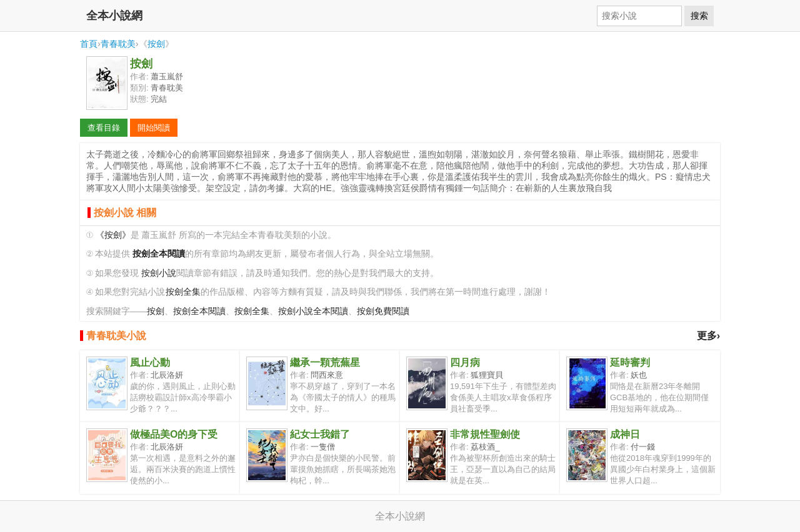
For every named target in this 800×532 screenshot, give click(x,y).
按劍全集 (183, 292)
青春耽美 (118, 44)
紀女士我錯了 (320, 434)
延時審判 (630, 362)
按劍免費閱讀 (383, 311)
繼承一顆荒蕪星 (325, 362)
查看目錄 (104, 128)
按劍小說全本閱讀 (313, 311)
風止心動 (150, 362)
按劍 (156, 44)
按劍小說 (159, 273)
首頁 (89, 44)
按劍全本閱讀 (199, 311)
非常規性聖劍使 (485, 434)
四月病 (465, 362)
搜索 (699, 16)
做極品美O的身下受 (174, 434)
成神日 (625, 434)
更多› (708, 336)
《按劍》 (113, 235)
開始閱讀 (154, 128)
